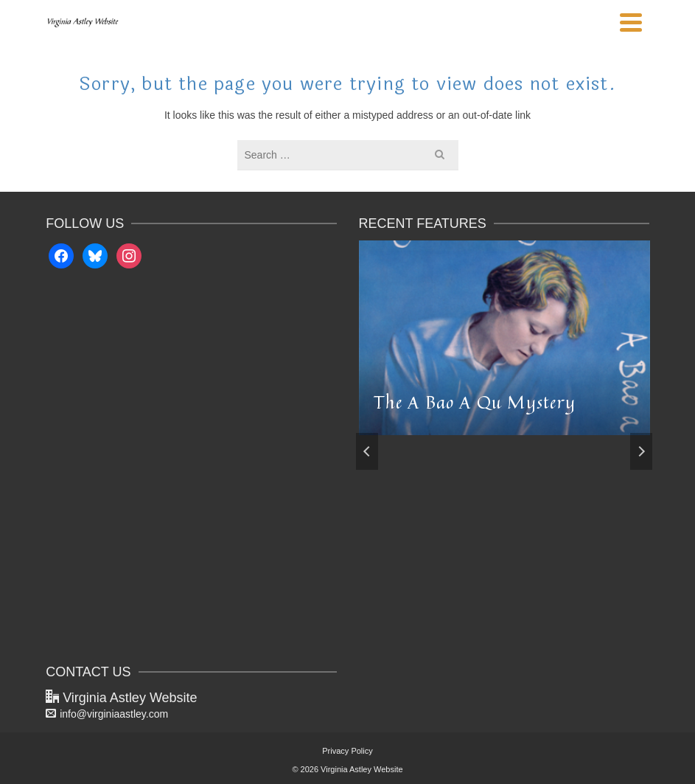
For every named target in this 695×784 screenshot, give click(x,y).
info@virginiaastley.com (107, 714)
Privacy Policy (347, 751)
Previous (367, 451)
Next (641, 451)
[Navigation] (631, 22)
